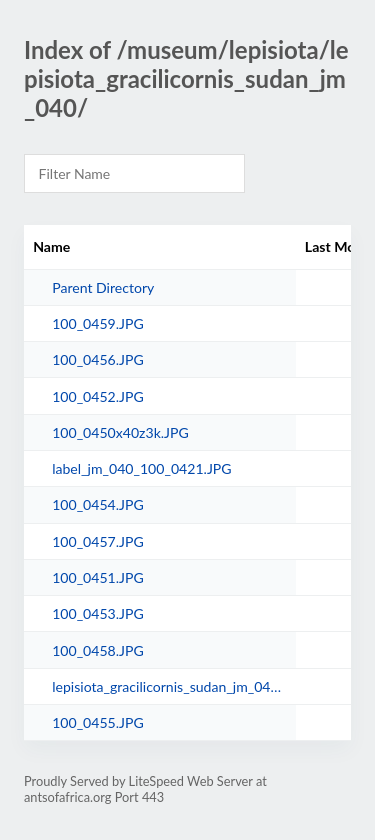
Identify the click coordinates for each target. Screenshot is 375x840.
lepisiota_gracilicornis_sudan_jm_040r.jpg (169, 686)
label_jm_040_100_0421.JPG (141, 468)
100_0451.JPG (98, 577)
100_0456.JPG (98, 359)
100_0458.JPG (98, 650)
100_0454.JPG (98, 504)
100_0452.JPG (98, 396)
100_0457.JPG (98, 541)
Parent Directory (103, 287)
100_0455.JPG (98, 722)
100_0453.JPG (98, 613)
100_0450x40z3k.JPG (120, 432)
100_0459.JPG (98, 323)
